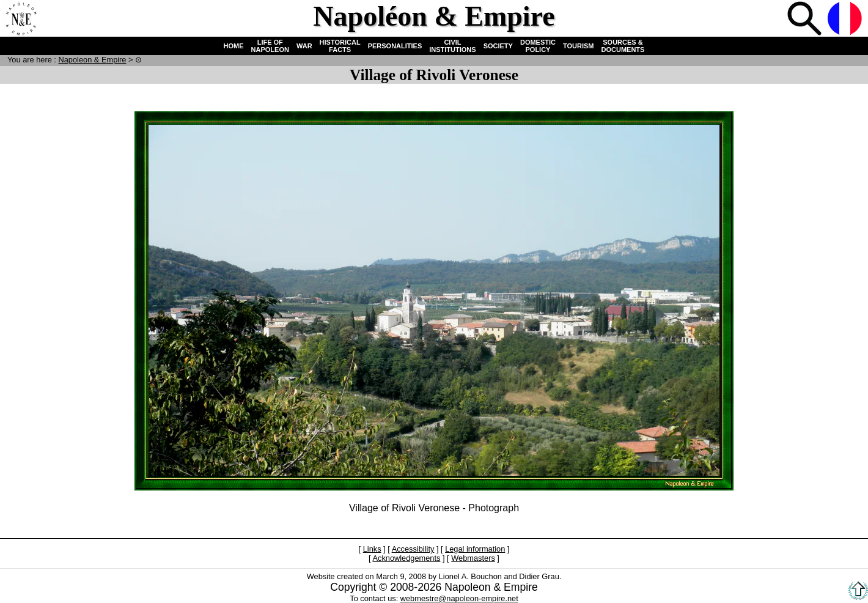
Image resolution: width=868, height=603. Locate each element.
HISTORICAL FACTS (340, 46)
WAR (304, 46)
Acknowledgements (406, 558)
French (846, 20)
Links (372, 549)
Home (21, 20)
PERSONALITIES (395, 46)
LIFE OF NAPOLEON (270, 46)
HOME (234, 46)
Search (806, 20)
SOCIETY (498, 46)
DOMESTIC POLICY (538, 46)
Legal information (475, 549)
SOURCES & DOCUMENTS (623, 46)
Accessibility (413, 549)
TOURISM (579, 46)
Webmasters (473, 558)
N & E (92, 60)
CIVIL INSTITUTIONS (452, 46)
